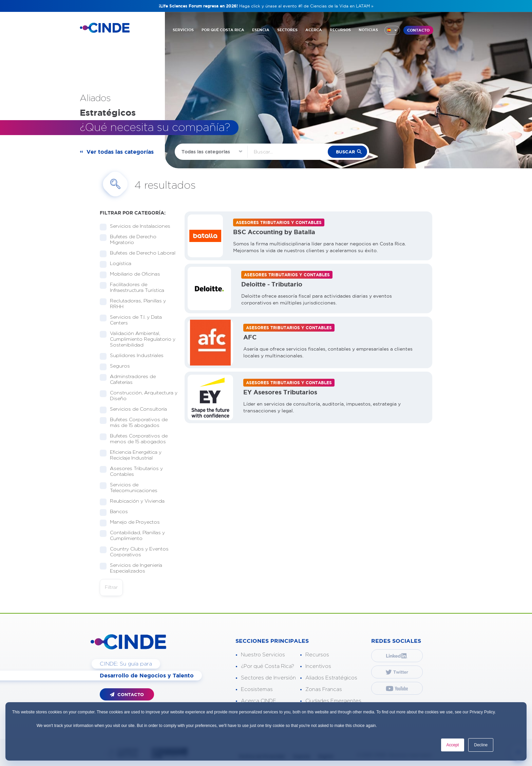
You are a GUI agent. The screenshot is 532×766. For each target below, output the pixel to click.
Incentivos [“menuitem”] (318, 666)
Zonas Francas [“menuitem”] (324, 689)
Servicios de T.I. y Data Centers (131, 320)
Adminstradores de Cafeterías (128, 380)
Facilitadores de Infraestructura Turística (135, 288)
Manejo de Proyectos (133, 522)
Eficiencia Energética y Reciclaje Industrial (131, 455)
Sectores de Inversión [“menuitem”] (268, 678)
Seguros (118, 366)
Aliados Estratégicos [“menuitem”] (331, 678)
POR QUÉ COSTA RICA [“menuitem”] (223, 30)
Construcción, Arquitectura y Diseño (139, 396)
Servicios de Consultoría (136, 409)
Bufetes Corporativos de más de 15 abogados (134, 423)
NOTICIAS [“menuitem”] (368, 30)
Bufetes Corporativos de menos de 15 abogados (136, 439)
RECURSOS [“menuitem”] (340, 30)
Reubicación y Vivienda (135, 501)
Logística (118, 264)
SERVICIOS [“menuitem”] (183, 30)
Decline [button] (481, 745)
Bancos (117, 512)
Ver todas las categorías (120, 152)
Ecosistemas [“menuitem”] (257, 689)
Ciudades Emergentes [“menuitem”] (333, 701)
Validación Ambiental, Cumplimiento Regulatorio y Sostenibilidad (138, 339)
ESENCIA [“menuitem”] (261, 30)
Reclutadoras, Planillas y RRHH (133, 304)
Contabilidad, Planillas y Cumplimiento (132, 536)
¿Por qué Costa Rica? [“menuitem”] (268, 666)
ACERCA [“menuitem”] (314, 30)
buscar (345, 152)
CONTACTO (418, 30)
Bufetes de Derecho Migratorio (128, 240)
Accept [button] (453, 745)
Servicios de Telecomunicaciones (131, 488)
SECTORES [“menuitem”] (287, 30)
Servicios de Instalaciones (138, 227)
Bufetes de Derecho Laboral (139, 253)
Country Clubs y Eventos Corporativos (134, 552)
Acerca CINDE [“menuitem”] (259, 701)
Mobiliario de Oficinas (133, 274)
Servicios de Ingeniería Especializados (131, 568)
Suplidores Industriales (135, 356)
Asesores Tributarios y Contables (131, 472)
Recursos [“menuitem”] (317, 655)
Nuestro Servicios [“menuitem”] (263, 655)
